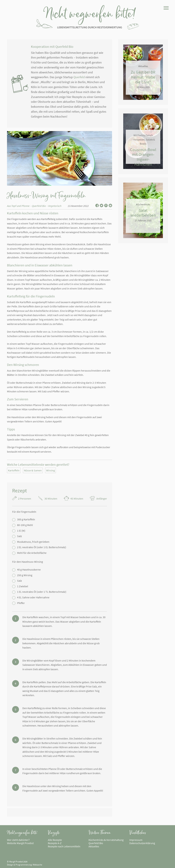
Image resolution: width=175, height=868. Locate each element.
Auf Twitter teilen (102, 205)
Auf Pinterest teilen (106, 205)
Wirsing (51, 470)
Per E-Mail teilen (110, 205)
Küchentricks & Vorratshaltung (106, 840)
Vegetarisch (55, 206)
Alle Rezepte (55, 840)
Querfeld (79, 77)
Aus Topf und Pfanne (18, 206)
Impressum (136, 840)
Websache (37, 865)
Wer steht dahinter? (18, 840)
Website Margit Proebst (20, 843)
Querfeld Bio (39, 206)
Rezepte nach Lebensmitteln (64, 846)
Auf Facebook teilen (97, 205)
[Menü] (166, 9)
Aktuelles (94, 846)
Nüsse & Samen (33, 470)
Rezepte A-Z (55, 843)
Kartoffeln (14, 470)
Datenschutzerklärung (142, 843)
